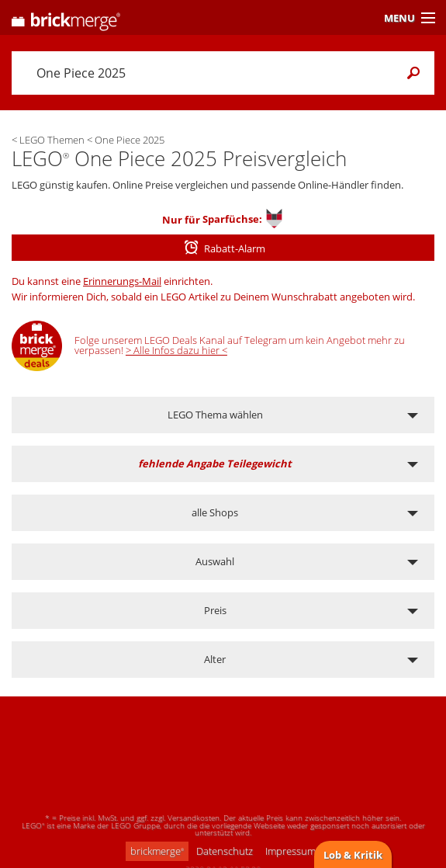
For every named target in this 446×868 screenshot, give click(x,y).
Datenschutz (225, 851)
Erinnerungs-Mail (122, 281)
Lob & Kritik (353, 855)
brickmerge (157, 851)
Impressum (290, 851)
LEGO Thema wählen (215, 415)
